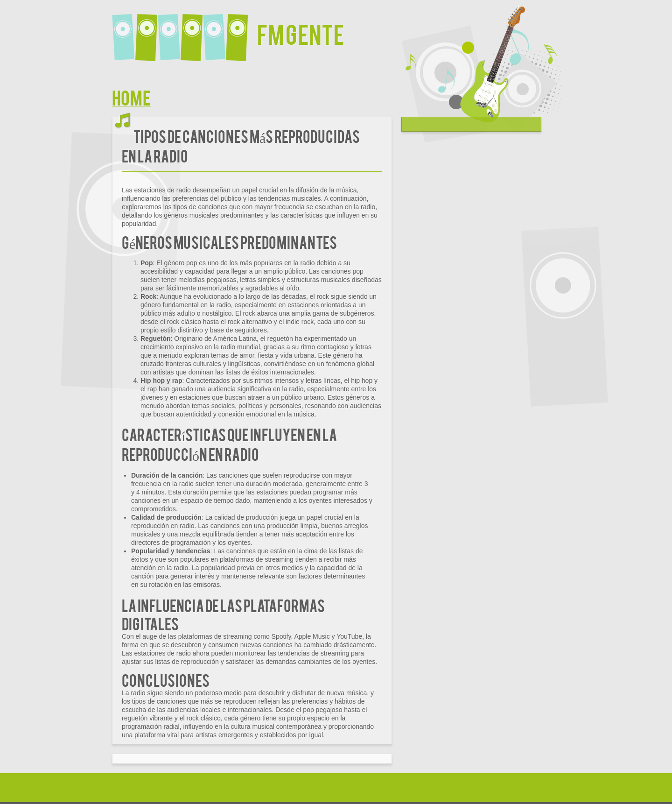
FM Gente (301, 33)
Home (131, 97)
